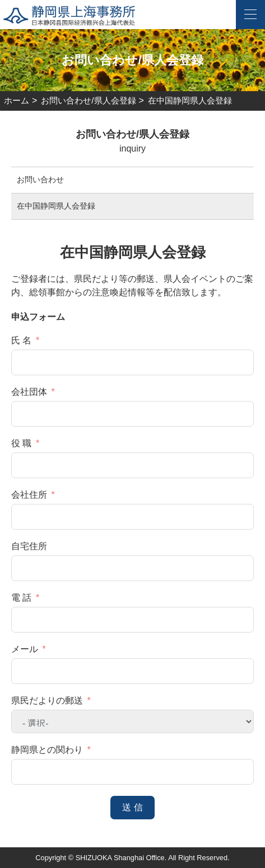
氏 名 (21, 340)
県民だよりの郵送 (47, 700)
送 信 (132, 807)
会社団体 (29, 392)
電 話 (21, 598)
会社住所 (29, 495)
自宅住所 (29, 546)
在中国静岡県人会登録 (56, 206)
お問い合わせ (40, 180)
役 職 (21, 443)
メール (25, 649)
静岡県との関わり (47, 750)
